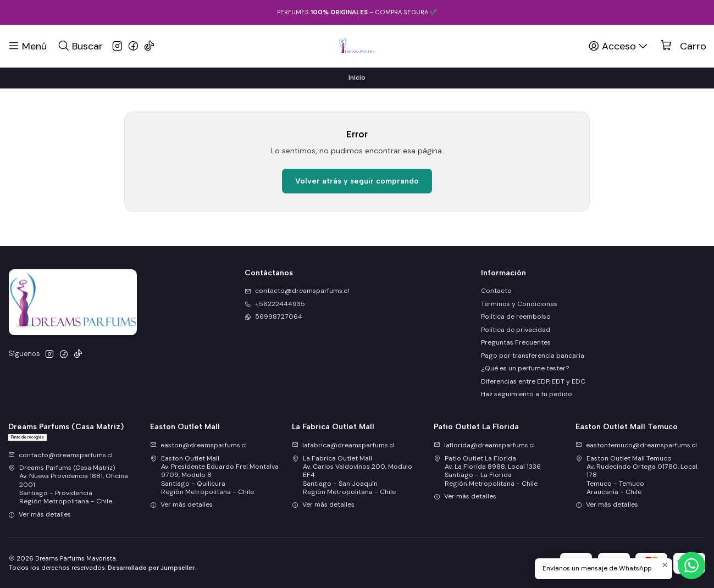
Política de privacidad (516, 330)
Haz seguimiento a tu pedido (527, 394)
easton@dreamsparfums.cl (198, 445)
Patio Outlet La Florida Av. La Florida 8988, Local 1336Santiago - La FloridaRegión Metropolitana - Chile (487, 471)
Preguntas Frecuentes (516, 342)
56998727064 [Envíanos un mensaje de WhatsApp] (273, 317)
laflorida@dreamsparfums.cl (484, 445)
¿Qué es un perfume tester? (525, 368)
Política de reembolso (516, 317)
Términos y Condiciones (519, 304)
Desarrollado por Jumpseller (151, 568)
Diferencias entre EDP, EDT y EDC (533, 381)
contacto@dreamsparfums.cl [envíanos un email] (297, 291)
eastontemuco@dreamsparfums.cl (636, 445)
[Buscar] (80, 46)
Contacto (496, 291)
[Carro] (683, 46)
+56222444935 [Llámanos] (275, 304)
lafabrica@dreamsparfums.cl (343, 445)
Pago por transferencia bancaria (533, 356)
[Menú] (27, 46)
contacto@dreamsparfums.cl (60, 455)
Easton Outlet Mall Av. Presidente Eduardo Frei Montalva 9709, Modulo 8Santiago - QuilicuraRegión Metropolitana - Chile (214, 475)
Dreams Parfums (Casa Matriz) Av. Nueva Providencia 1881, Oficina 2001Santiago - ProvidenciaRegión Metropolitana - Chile (68, 484)
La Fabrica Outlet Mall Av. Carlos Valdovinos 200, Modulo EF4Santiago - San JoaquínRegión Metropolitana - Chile (352, 475)
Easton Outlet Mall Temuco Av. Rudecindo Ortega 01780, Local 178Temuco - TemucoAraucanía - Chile (636, 475)
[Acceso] (619, 46)
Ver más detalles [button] (40, 514)
